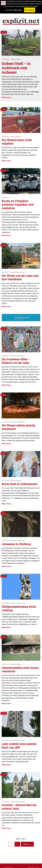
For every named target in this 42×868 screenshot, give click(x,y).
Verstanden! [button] (30, 10)
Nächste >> (27, 844)
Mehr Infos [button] (18, 10)
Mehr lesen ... (7, 97)
